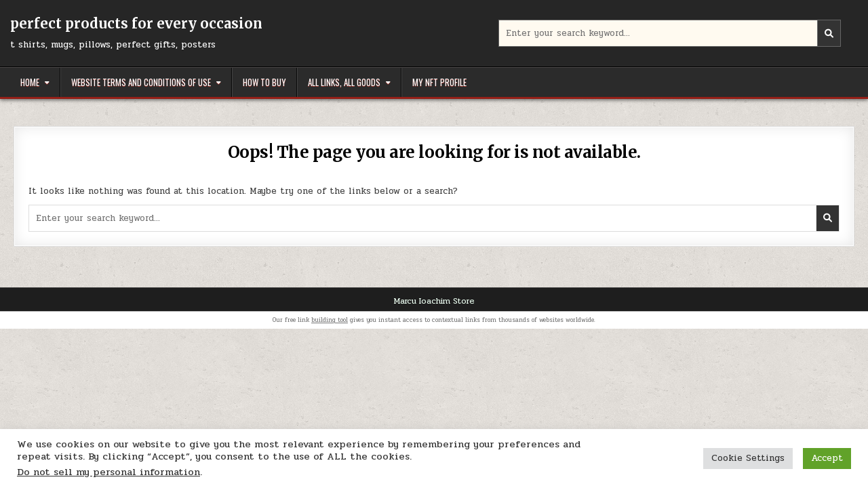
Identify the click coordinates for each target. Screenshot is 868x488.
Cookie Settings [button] (748, 458)
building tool (330, 320)
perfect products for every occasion (136, 23)
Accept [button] (827, 458)
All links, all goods (344, 82)
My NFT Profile (439, 82)
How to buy (264, 82)
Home (30, 82)
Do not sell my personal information (108, 472)
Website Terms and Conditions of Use (141, 82)
